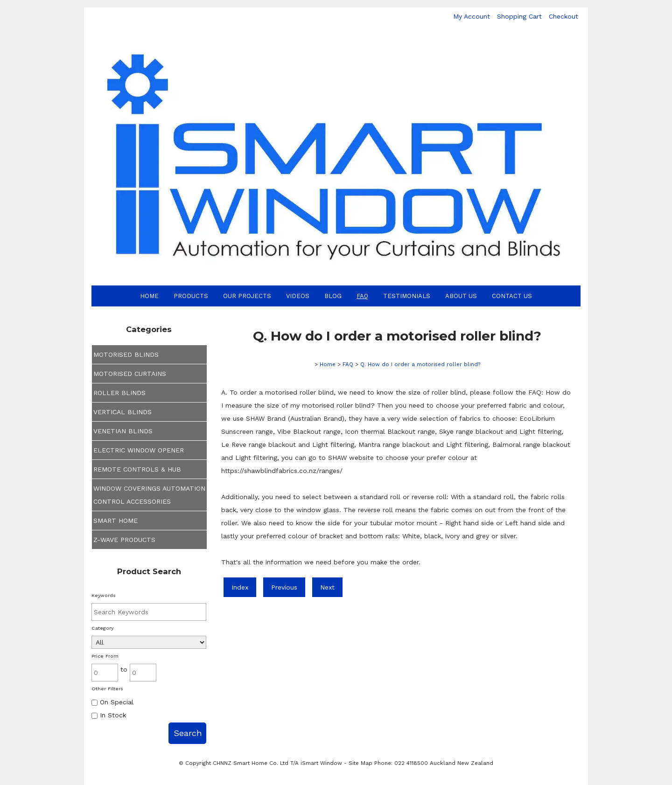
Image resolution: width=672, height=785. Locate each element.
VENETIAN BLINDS (123, 431)
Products (191, 296)
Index (240, 587)
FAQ (362, 296)
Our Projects (247, 296)
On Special (112, 702)
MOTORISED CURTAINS (130, 374)
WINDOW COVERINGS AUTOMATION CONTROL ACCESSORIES (149, 495)
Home (149, 296)
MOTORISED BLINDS (126, 354)
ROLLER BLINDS (119, 393)
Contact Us (512, 296)
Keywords (104, 595)
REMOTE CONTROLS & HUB (137, 469)
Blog (333, 296)
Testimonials (407, 296)
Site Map (360, 763)
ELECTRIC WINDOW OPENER (139, 450)
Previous (284, 587)
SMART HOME (115, 521)
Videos (298, 296)
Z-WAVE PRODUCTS (124, 540)
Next (327, 587)
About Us (461, 296)
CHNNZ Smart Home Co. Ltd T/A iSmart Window (278, 763)
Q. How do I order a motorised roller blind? (420, 364)
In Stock (109, 715)
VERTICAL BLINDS (122, 412)
